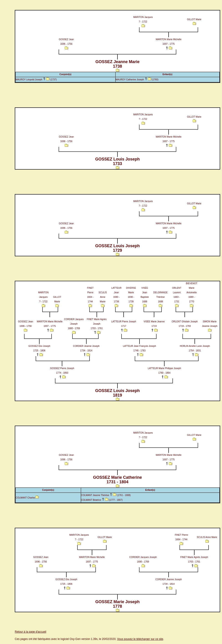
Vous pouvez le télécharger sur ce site (140, 639)
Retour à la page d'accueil (30, 632)
